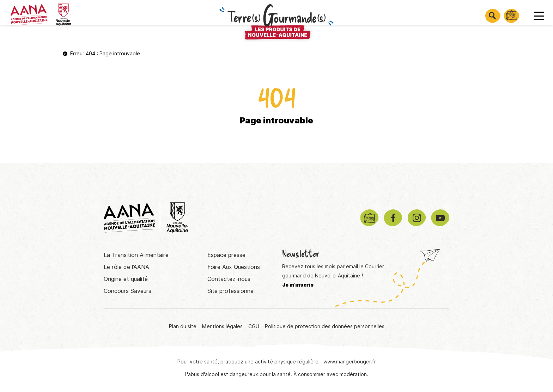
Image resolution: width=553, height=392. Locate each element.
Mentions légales (222, 326)
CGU (254, 326)
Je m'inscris (298, 285)
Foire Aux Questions (234, 267)
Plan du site (183, 326)
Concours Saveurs (127, 291)
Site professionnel (231, 291)
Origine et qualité (126, 279)
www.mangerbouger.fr (350, 362)
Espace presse (226, 255)
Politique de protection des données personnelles (325, 326)
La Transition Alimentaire (136, 255)
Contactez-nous (229, 279)
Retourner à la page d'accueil (276, 149)
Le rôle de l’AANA (126, 267)
